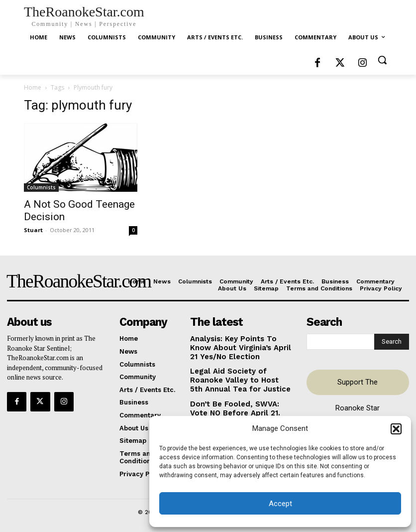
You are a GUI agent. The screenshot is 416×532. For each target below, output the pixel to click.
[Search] (392, 341)
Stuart (33, 230)
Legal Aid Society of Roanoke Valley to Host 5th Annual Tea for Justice (238, 375)
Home (33, 87)
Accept (280, 504)
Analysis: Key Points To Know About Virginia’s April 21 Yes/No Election (241, 346)
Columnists (41, 187)
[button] (396, 429)
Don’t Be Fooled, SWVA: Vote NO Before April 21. (236, 401)
